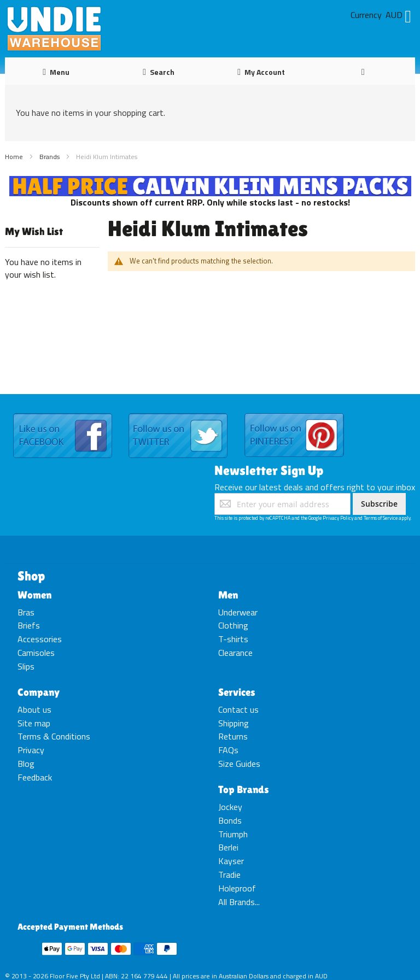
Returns (233, 736)
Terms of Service (381, 518)
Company (39, 692)
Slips (26, 666)
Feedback (35, 777)
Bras (26, 612)
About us (34, 709)
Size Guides (239, 764)
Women (34, 595)
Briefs (29, 625)
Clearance (235, 653)
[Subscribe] (379, 504)
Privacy (31, 750)
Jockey (230, 807)
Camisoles (36, 653)
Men (228, 595)
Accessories (40, 639)
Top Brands (244, 789)
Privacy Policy (338, 518)
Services (237, 692)
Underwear (238, 612)
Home (15, 157)
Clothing (233, 625)
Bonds (230, 820)
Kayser (231, 861)
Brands (50, 157)
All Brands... (239, 902)
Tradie (229, 875)
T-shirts (233, 639)
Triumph (233, 834)
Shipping (234, 723)
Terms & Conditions (54, 736)
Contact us (238, 709)
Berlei (228, 847)
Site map (34, 723)
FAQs (228, 750)
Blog (26, 764)
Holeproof (237, 888)
